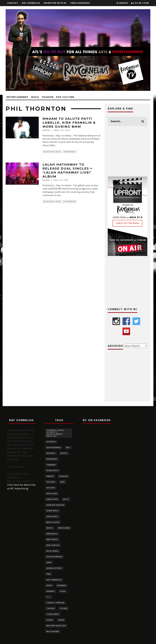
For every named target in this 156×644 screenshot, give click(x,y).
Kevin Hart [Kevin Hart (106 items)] (52, 516)
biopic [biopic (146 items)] (64, 453)
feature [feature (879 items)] (51, 482)
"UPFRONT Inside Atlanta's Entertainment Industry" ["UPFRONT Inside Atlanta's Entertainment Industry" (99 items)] (55, 433)
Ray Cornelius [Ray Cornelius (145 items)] (54, 580)
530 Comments (70, 152)
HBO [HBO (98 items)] (63, 482)
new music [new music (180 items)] (52, 534)
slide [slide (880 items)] (63, 591)
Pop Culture (65, 97)
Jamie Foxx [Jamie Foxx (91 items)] (52, 499)
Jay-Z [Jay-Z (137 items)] (66, 499)
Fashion (48, 97)
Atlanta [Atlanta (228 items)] (51, 442)
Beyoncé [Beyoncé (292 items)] (51, 453)
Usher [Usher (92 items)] (50, 620)
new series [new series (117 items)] (52, 539)
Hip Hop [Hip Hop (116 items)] (51, 488)
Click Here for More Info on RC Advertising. (21, 487)
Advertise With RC (55, 3)
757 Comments (70, 201)
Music (35, 97)
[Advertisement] (128, 151)
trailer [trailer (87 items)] (51, 608)
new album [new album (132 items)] (64, 528)
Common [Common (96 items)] (51, 465)
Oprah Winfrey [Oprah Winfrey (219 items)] (54, 557)
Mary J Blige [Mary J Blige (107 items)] (53, 522)
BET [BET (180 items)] (68, 447)
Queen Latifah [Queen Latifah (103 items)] (54, 568)
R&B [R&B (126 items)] (49, 574)
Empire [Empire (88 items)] (50, 476)
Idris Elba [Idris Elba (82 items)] (52, 493)
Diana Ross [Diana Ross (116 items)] (52, 470)
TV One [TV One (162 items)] (64, 608)
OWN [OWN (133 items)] (49, 562)
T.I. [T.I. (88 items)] (48, 597)
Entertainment (18, 97)
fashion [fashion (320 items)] (63, 476)
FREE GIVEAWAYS (80, 3)
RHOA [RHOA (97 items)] (49, 585)
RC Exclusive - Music (52, 152)
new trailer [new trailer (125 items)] (53, 545)
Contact (13, 3)
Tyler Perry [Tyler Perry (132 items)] (53, 614)
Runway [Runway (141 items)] (51, 591)
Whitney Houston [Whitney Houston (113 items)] (56, 626)
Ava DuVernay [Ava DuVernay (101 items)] (54, 447)
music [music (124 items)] (50, 528)
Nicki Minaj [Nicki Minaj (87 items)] (52, 551)
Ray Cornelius (31, 3)
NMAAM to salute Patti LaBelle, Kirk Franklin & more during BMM (69, 123)
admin (46, 130)
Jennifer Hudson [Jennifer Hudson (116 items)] (55, 505)
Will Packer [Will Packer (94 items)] (53, 631)
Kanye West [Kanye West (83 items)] (53, 511)
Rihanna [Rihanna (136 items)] (62, 585)
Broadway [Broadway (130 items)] (52, 459)
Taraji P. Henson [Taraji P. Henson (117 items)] (55, 603)
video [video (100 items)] (61, 620)
